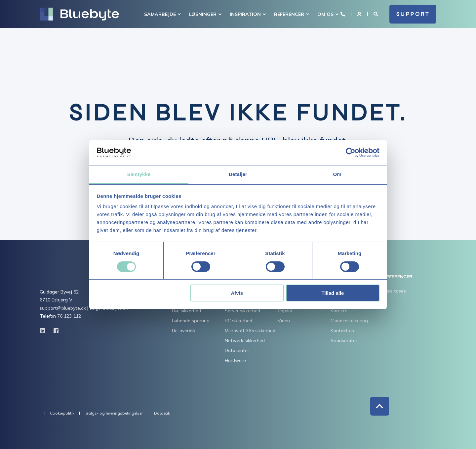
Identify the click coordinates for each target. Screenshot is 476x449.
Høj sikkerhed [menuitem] (186, 311)
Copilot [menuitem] (285, 311)
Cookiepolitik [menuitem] (62, 413)
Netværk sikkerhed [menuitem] (245, 340)
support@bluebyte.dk (63, 308)
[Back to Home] (79, 14)
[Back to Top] (380, 406)
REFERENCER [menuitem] (398, 277)
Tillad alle (333, 293)
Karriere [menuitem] (339, 311)
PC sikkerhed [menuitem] (238, 321)
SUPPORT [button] (413, 14)
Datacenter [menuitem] (237, 350)
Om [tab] (337, 174)
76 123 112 (69, 316)
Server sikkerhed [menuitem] (242, 311)
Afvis (237, 293)
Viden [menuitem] (284, 321)
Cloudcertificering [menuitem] (349, 321)
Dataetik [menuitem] (162, 413)
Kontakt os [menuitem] (342, 331)
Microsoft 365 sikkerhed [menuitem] (250, 331)
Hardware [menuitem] (235, 360)
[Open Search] (377, 14)
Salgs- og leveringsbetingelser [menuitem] (114, 413)
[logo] (76, 278)
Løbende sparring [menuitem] (191, 321)
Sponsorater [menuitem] (344, 340)
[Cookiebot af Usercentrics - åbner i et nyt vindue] (351, 153)
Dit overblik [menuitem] (184, 331)
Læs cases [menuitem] (395, 291)
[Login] (360, 14)
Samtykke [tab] (139, 174)
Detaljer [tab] (238, 174)
